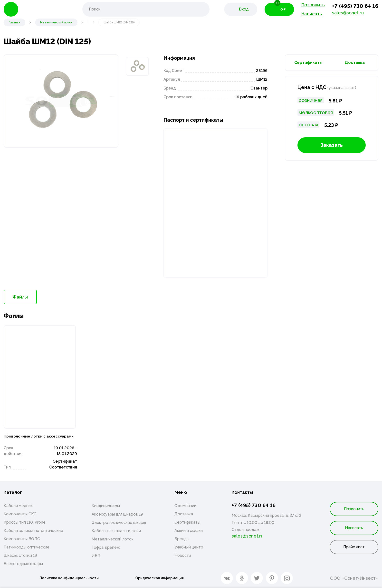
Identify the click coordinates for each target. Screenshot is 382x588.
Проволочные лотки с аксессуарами (31, 432)
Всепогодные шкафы (23, 564)
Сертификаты (308, 63)
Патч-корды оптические (27, 547)
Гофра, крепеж (106, 547)
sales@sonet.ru (348, 13)
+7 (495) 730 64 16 (355, 6)
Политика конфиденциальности (67, 578)
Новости (183, 555)
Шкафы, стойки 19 (20, 555)
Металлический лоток (113, 539)
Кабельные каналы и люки (116, 531)
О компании (185, 506)
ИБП (96, 556)
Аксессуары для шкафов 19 (117, 514)
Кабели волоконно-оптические (33, 531)
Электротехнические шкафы (119, 523)
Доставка (355, 63)
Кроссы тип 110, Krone (25, 522)
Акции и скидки (189, 531)
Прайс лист (354, 547)
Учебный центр (189, 547)
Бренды (182, 539)
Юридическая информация (160, 578)
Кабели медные (19, 506)
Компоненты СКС (20, 514)
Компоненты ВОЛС (22, 539)
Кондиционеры (106, 506)
